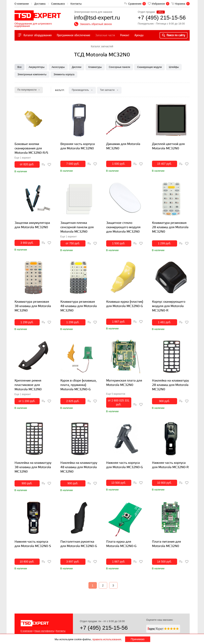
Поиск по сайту (174, 35)
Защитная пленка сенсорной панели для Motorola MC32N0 (77, 227)
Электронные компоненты (32, 74)
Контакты (76, 4)
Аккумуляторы (37, 67)
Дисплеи (76, 67)
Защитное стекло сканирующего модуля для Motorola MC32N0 (123, 227)
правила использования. (107, 639)
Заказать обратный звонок (96, 24)
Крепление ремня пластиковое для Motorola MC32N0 (28, 385)
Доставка (40, 4)
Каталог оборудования (34, 35)
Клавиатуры (95, 67)
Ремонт (125, 35)
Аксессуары (58, 67)
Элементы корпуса (64, 74)
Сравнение (135, 4)
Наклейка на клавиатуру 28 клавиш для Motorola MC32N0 (170, 385)
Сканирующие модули (149, 67)
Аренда (139, 35)
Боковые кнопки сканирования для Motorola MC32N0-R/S (31, 148)
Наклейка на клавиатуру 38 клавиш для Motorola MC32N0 (33, 467)
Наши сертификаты (44, 631)
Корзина (180, 4)
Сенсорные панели (119, 67)
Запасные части (105, 35)
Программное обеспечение (74, 35)
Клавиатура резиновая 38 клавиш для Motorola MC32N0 (33, 306)
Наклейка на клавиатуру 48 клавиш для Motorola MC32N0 (79, 467)
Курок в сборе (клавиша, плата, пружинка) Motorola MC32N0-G (78, 385)
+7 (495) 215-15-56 (104, 628)
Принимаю (138, 639)
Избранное (158, 4)
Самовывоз (58, 4)
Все (20, 67)
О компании (22, 4)
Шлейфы (174, 67)
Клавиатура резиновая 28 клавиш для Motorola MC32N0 (170, 227)
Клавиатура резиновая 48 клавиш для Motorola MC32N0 (79, 306)
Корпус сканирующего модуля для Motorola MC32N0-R (169, 306)
